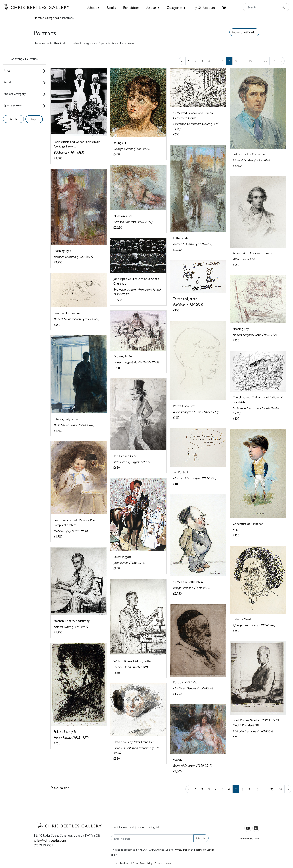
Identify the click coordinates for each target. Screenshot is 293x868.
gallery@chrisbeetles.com (50, 840)
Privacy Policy (182, 849)
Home (38, 17)
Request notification (244, 32)
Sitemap (168, 863)
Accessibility (146, 863)
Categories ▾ (176, 7)
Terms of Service (205, 849)
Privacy (158, 863)
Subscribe (201, 838)
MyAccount (204, 7)
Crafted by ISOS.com (249, 838)
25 (265, 61)
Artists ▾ (153, 7)
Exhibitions (131, 7)
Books (111, 7)
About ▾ (94, 7)
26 (274, 61)
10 (250, 61)
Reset (34, 119)
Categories (52, 17)
